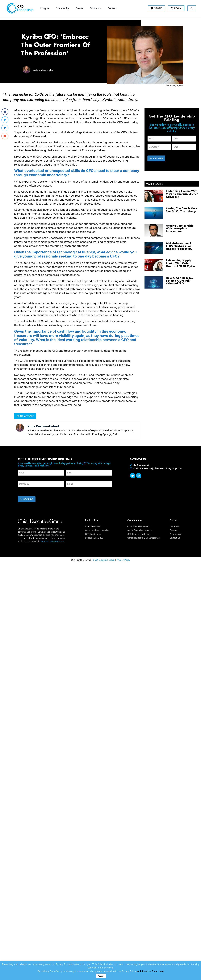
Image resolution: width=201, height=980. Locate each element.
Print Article (25, 416)
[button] (5, 112)
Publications (92, 520)
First (20, 477)
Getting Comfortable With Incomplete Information (180, 228)
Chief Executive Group (104, 560)
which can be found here (150, 971)
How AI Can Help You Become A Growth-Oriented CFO (180, 281)
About (173, 520)
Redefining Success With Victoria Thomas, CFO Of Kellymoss (182, 194)
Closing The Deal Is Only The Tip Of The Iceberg (181, 210)
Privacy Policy (123, 560)
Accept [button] (101, 976)
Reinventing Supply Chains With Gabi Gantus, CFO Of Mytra (180, 263)
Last (68, 477)
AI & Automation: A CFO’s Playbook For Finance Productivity (179, 246)
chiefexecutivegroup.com (52, 541)
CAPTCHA (24, 491)
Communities (135, 520)
